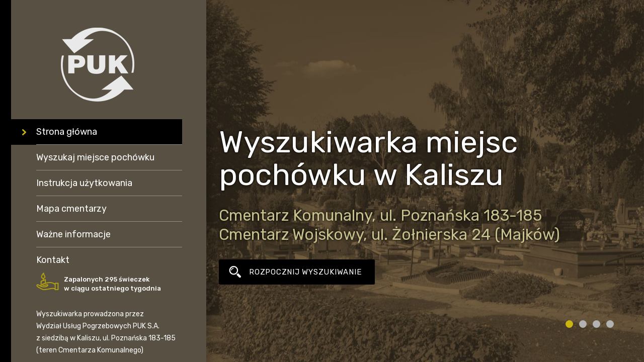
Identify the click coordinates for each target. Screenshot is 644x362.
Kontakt (53, 260)
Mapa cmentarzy (71, 209)
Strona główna (67, 132)
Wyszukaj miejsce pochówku (95, 157)
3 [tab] (596, 324)
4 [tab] (610, 324)
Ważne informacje (73, 234)
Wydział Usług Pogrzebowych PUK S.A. (98, 326)
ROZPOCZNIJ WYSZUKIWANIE (305, 272)
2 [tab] (583, 324)
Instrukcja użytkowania (84, 183)
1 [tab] (569, 324)
